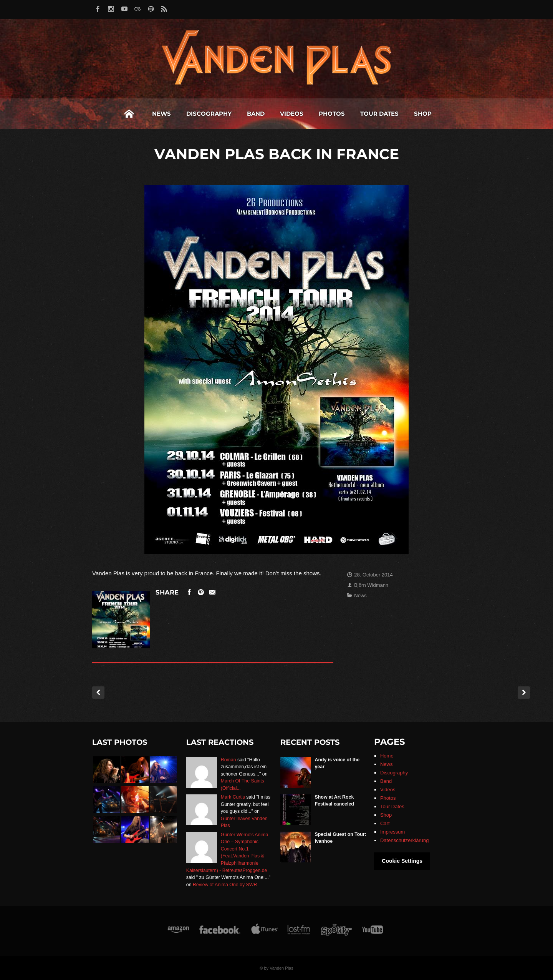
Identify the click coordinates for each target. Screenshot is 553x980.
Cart (385, 823)
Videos (292, 114)
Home (129, 114)
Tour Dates (379, 114)
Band (256, 114)
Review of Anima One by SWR (225, 885)
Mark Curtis (233, 797)
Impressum (392, 832)
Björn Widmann (371, 585)
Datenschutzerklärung (404, 840)
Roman (228, 760)
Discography (209, 114)
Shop (423, 114)
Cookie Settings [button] (402, 861)
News (161, 114)
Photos (332, 114)
